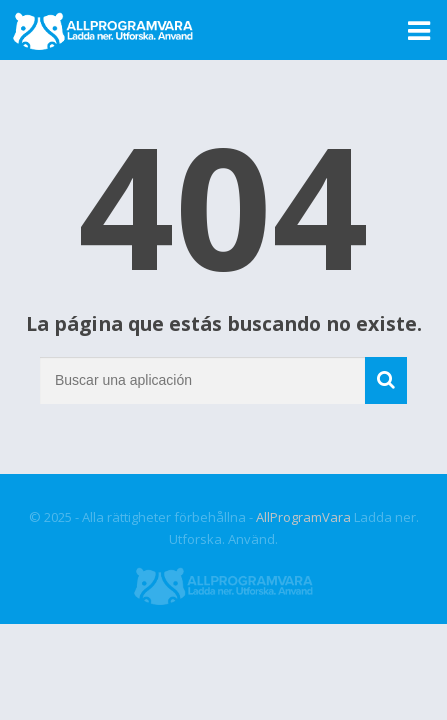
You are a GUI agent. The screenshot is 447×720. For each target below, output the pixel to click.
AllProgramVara (303, 517)
